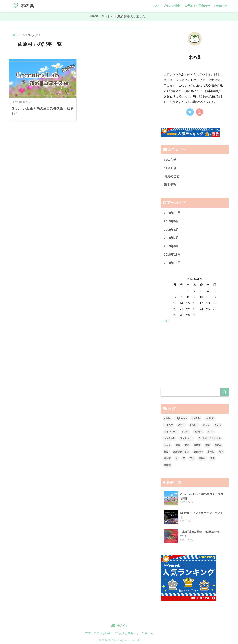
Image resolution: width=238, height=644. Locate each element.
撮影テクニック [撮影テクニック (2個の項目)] (181, 452)
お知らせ (170, 160)
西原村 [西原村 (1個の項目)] (202, 458)
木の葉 (22, 6)
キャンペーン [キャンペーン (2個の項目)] (171, 432)
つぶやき (170, 168)
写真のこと (172, 176)
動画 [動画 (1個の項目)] (187, 445)
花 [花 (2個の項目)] (184, 458)
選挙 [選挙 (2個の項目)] (213, 458)
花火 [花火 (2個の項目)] (192, 458)
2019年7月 (171, 238)
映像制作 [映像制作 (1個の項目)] (198, 452)
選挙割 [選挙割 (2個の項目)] (167, 465)
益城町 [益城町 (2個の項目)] (167, 458)
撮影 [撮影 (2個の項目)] (166, 452)
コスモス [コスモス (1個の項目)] (198, 432)
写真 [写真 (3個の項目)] (178, 445)
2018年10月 (172, 263)
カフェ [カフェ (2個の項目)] (206, 425)
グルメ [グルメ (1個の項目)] (186, 432)
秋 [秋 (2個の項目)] (177, 458)
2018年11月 (172, 255)
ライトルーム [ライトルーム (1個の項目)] (187, 438)
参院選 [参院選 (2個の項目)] (197, 445)
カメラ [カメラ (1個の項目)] (218, 425)
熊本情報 (170, 185)
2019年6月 (171, 246)
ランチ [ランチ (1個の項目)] (167, 445)
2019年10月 (172, 213)
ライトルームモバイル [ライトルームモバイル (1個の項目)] (209, 438)
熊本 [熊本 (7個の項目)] (221, 452)
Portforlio (221, 6)
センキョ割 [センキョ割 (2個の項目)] (170, 438)
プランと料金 (172, 6)
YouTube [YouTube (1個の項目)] (196, 418)
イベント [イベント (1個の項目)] (194, 425)
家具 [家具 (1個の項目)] (208, 445)
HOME (119, 625)
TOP (156, 6)
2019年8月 (171, 230)
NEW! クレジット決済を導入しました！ (119, 16)
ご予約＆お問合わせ (197, 6)
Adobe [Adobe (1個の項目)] (167, 418)
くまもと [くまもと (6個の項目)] (168, 425)
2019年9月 (171, 221)
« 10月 (165, 321)
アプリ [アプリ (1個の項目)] (181, 425)
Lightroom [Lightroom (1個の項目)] (181, 418)
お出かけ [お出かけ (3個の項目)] (210, 418)
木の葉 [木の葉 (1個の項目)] (211, 452)
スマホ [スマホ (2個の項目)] (211, 432)
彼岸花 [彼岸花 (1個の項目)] (218, 445)
